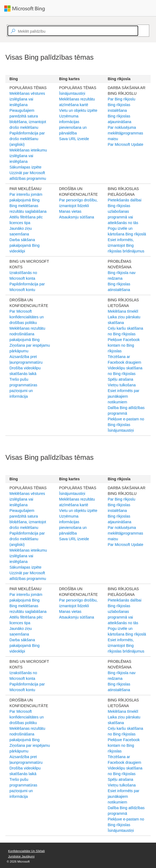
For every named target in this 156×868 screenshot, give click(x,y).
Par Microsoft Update (125, 144)
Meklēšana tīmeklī (123, 311)
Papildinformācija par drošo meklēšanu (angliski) (27, 139)
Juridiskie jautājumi (21, 856)
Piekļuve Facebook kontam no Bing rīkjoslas (124, 345)
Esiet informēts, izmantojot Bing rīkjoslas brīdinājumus (126, 245)
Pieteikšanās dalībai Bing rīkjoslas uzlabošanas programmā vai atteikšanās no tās (125, 211)
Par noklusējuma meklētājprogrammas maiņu (125, 133)
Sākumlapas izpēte (25, 167)
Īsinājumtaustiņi (72, 93)
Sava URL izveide (74, 139)
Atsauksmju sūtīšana (77, 217)
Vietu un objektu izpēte (78, 110)
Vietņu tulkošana (122, 385)
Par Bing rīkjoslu (121, 99)
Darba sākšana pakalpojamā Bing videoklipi (24, 245)
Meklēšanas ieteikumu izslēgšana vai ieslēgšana (28, 156)
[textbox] (73, 31)
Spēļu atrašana (120, 379)
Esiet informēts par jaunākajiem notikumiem (123, 396)
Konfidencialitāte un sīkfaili (26, 851)
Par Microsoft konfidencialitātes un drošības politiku (27, 317)
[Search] (141, 31)
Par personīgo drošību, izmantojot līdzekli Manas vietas (78, 206)
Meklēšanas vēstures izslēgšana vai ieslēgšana (27, 99)
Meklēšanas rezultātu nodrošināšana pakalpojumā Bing (27, 334)
